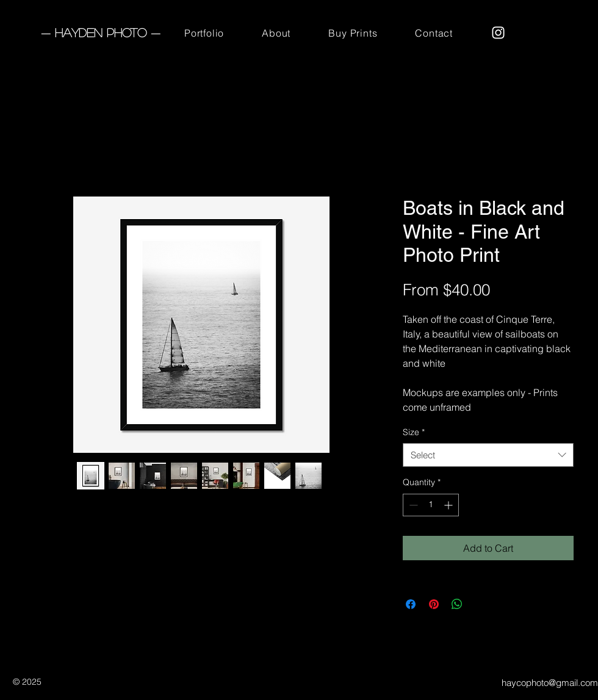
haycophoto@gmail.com (550, 683)
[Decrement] (412, 505)
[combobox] (488, 455)
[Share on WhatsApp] (457, 604)
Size (414, 432)
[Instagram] (498, 33)
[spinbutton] (431, 505)
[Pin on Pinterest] (434, 604)
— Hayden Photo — (101, 32)
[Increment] (449, 505)
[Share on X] (480, 604)
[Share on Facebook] (411, 604)
